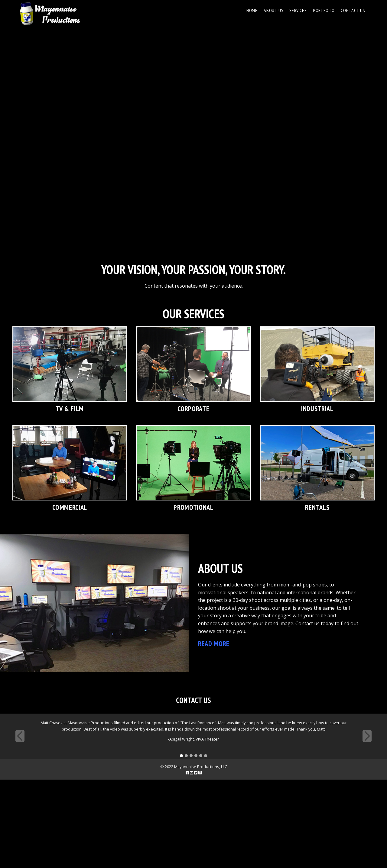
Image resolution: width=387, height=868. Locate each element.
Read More (214, 644)
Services (298, 10)
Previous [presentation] (20, 737)
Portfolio (324, 10)
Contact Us (353, 10)
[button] (181, 756)
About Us (273, 10)
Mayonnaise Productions (50, 14)
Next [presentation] (367, 736)
